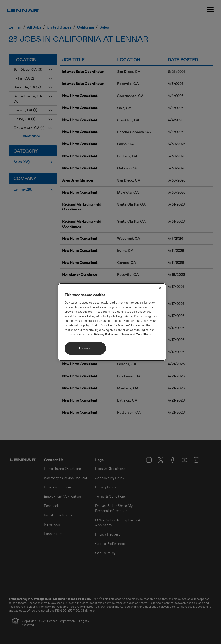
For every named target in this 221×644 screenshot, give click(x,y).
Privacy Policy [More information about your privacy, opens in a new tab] (104, 334)
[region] (112, 322)
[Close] (160, 288)
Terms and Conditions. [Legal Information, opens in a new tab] (136, 334)
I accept (85, 348)
